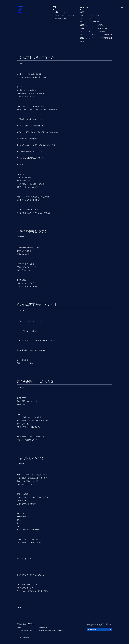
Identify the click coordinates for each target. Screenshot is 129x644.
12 (86, 15)
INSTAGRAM (92, 629)
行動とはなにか (60, 19)
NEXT (19, 607)
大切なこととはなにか (63, 12)
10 (89, 25)
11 (89, 15)
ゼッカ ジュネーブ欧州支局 (64, 15)
